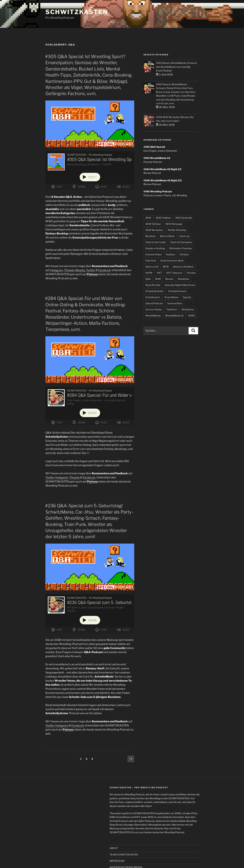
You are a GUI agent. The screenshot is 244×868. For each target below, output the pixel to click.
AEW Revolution (154, 230)
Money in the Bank (183, 267)
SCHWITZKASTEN (77, 12)
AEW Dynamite (184, 218)
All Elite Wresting (177, 230)
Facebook (104, 270)
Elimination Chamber (181, 248)
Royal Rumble (153, 285)
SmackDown (171, 297)
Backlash (150, 236)
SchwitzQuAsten (155, 291)
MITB (166, 267)
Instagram (57, 270)
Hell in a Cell (152, 267)
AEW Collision (163, 218)
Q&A (148, 279)
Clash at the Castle (156, 242)
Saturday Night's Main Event (180, 285)
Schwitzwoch (153, 297)
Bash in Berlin (167, 236)
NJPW (149, 273)
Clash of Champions (181, 242)
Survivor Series (154, 309)
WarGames (188, 309)
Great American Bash (172, 261)
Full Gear (184, 254)
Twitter (91, 270)
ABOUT (114, 848)
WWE (192, 316)
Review (169, 279)
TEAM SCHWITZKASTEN (124, 855)
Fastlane (170, 254)
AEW (148, 218)
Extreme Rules (153, 254)
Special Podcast (154, 303)
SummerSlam (175, 303)
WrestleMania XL (174, 316)
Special (187, 297)
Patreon (93, 274)
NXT (159, 273)
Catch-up (184, 236)
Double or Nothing (155, 248)
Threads (69, 270)
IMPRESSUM (117, 861)
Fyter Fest (151, 261)
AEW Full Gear (153, 224)
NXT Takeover (174, 273)
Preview (191, 273)
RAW (158, 279)
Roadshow (183, 279)
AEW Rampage (174, 224)
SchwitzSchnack (177, 291)
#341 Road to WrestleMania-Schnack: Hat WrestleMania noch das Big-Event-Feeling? (177, 67)
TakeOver (172, 309)
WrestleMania (153, 316)
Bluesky (80, 270)
